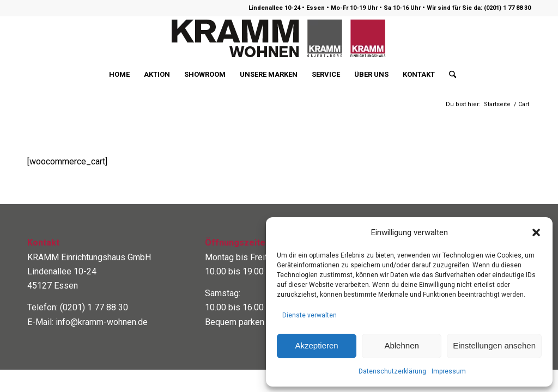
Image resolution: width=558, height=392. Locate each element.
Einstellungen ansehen (494, 345)
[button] (536, 232)
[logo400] (279, 39)
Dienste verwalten (310, 315)
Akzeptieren (316, 345)
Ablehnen (401, 345)
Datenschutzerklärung (392, 371)
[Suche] (449, 75)
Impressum (449, 371)
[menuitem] (119, 75)
